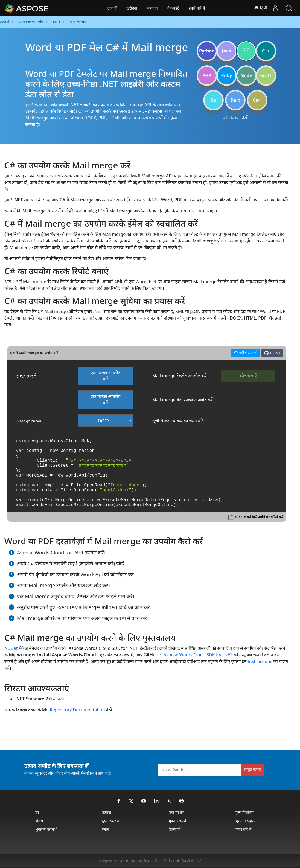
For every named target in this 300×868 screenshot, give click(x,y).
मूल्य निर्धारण (245, 812)
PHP (207, 75)
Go (214, 100)
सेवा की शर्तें (188, 861)
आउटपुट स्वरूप (29, 421)
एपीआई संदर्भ (245, 352)
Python (207, 51)
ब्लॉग (106, 829)
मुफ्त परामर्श (177, 821)
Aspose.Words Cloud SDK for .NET (198, 655)
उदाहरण (272, 353)
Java (227, 51)
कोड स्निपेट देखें (235, 118)
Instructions (260, 661)
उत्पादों (112, 8)
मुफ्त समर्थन (110, 821)
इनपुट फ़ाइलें (26, 376)
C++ (266, 51)
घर (37, 812)
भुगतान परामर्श (46, 829)
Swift (266, 75)
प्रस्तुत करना (253, 769)
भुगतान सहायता (247, 821)
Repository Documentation (77, 710)
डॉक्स (39, 821)
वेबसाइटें (173, 8)
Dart (235, 100)
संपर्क (198, 861)
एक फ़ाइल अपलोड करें (106, 376)
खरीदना (132, 8)
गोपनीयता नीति (172, 861)
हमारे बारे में (197, 8)
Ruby (226, 75)
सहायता (152, 8)
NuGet (11, 648)
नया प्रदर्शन (177, 812)
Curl (257, 100)
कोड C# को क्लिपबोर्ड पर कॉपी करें (259, 517)
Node (246, 75)
